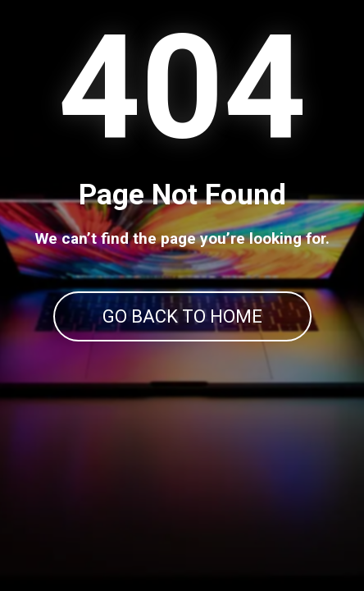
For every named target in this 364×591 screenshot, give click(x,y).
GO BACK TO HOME (182, 316)
